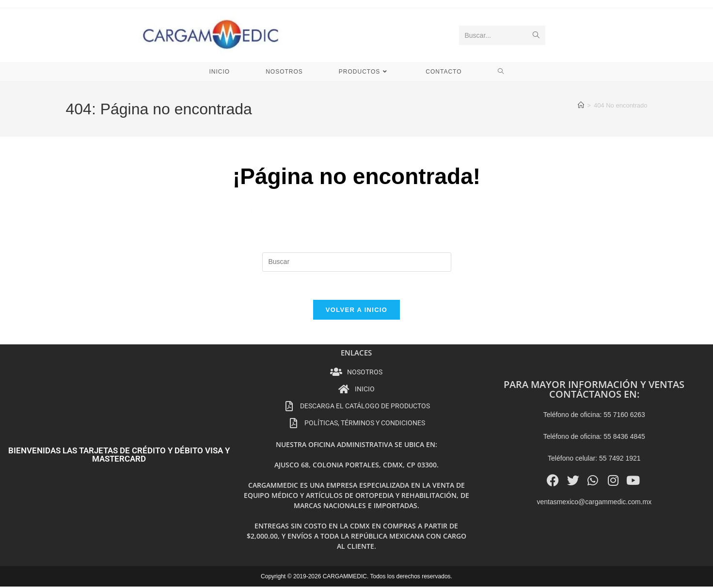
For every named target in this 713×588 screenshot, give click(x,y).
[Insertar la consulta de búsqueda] (357, 262)
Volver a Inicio (356, 311)
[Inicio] (581, 105)
